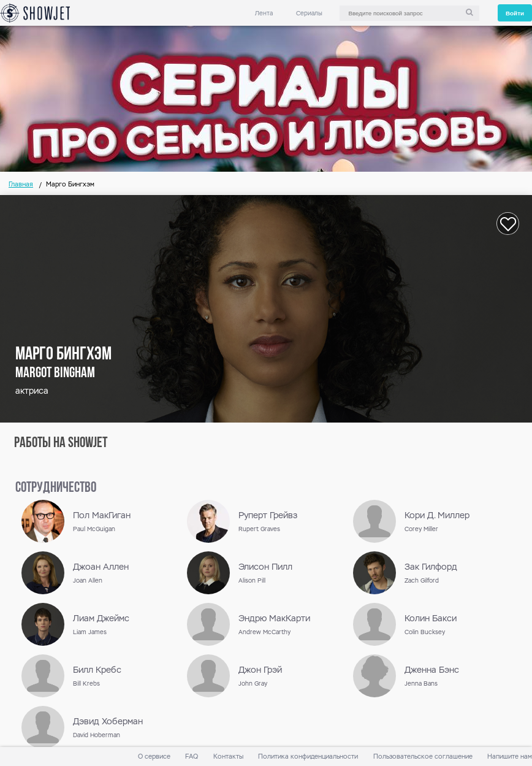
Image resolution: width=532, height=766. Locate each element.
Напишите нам (510, 756)
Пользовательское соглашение (423, 756)
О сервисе (154, 756)
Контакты (228, 756)
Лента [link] (264, 13)
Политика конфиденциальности (308, 756)
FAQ (192, 756)
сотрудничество (56, 488)
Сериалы (309, 13)
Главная (21, 184)
